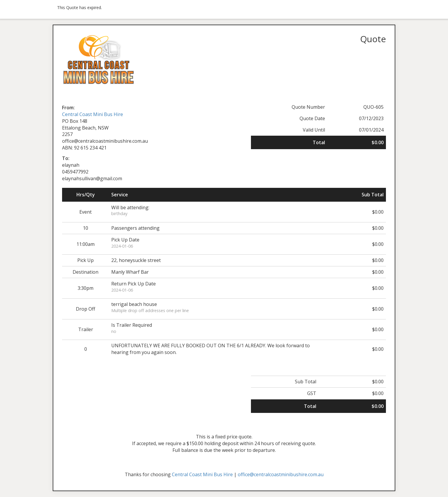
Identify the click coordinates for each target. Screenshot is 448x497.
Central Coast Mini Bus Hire (93, 114)
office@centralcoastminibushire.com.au (281, 474)
